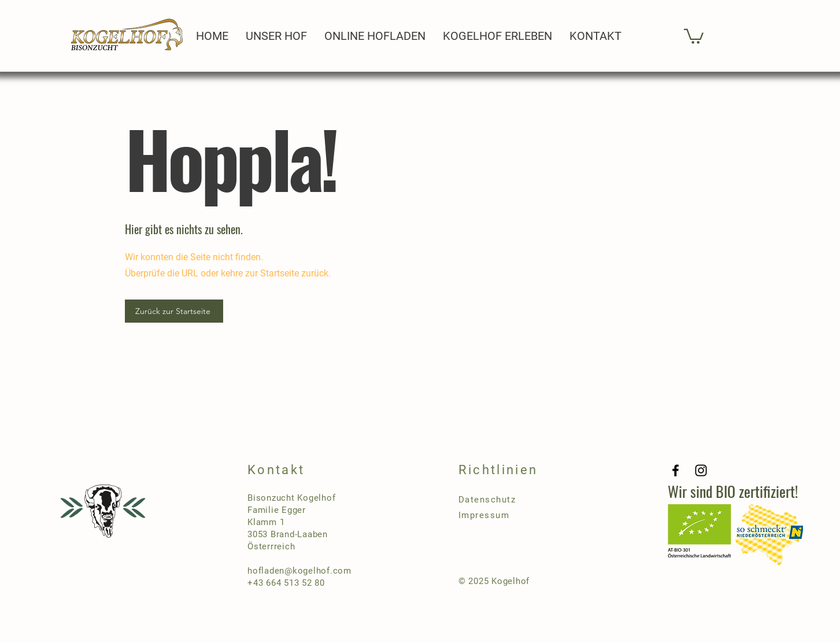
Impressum (484, 515)
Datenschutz (487, 500)
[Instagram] (701, 470)
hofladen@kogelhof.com (299, 571)
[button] (694, 36)
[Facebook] (676, 470)
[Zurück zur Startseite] (174, 311)
